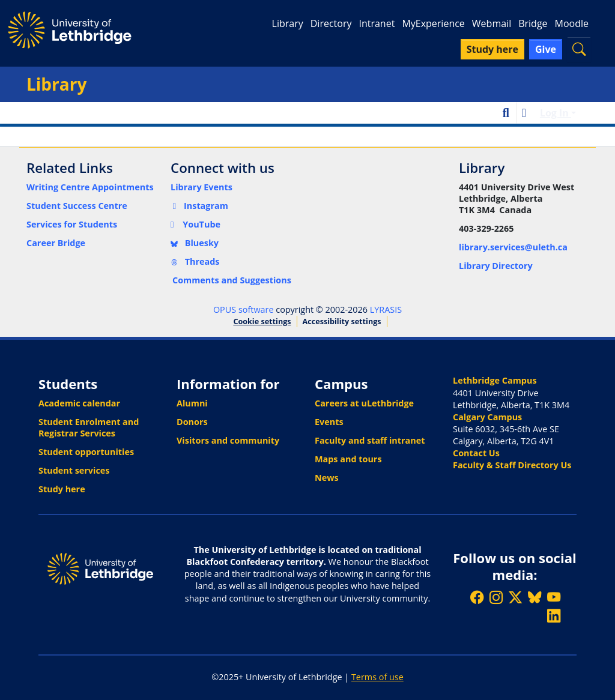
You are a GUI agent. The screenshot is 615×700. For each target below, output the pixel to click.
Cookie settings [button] (262, 321)
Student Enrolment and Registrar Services (89, 427)
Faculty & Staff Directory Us (512, 465)
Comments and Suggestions (232, 280)
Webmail (492, 23)
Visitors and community (228, 440)
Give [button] (546, 49)
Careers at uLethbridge (364, 403)
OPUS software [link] (244, 309)
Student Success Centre (77, 206)
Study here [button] (492, 49)
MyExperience (433, 23)
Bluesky (195, 243)
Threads (195, 261)
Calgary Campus (487, 417)
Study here (62, 489)
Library (288, 23)
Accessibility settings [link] (342, 321)
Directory (331, 23)
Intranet (377, 23)
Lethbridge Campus (495, 380)
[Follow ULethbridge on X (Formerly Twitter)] (515, 597)
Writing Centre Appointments (90, 187)
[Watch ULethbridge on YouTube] (554, 597)
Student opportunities (86, 452)
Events (329, 422)
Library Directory (496, 266)
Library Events (201, 187)
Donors (192, 422)
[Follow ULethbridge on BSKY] (535, 597)
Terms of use (377, 677)
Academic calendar (79, 403)
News (327, 478)
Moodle (572, 23)
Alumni (192, 403)
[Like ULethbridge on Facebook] (477, 597)
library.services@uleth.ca (513, 247)
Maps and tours (348, 459)
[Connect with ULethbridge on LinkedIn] (554, 616)
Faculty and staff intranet (370, 440)
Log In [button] (556, 113)
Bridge (533, 23)
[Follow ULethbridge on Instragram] (496, 597)
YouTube (195, 224)
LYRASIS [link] (386, 309)
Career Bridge (56, 243)
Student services (74, 470)
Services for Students (72, 224)
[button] (579, 49)
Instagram (199, 206)
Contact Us (476, 453)
